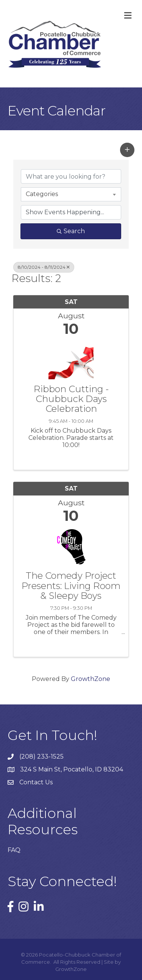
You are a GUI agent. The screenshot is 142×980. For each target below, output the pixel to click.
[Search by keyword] (71, 176)
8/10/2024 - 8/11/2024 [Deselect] (44, 267)
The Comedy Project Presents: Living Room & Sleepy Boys (71, 586)
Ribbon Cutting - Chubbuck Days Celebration (71, 399)
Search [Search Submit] (71, 231)
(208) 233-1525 (41, 756)
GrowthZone (91, 679)
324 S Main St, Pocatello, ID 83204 (72, 769)
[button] (127, 150)
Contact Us (36, 782)
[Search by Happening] (71, 212)
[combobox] (71, 194)
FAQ (14, 850)
